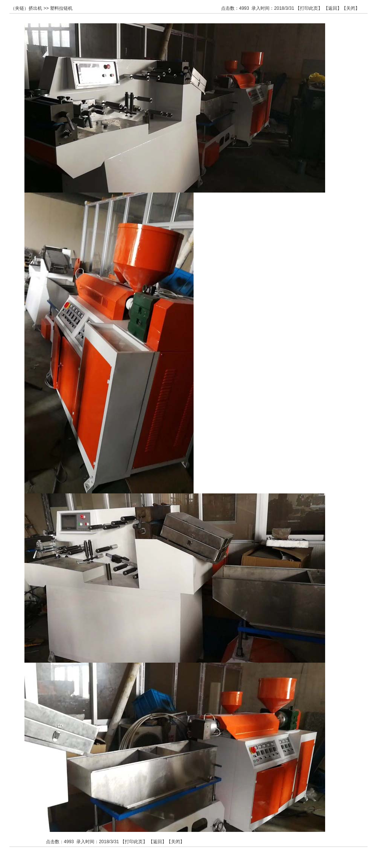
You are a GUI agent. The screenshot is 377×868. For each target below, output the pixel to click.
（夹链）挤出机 (26, 8)
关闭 (351, 8)
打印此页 (309, 8)
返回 (333, 8)
